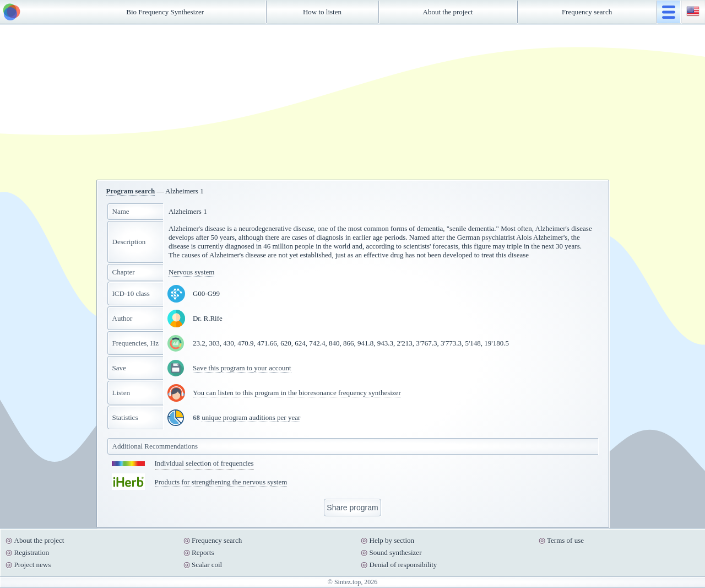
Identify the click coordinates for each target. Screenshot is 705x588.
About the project (448, 12)
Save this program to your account (242, 368)
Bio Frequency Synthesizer (165, 12)
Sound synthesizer (396, 552)
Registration (32, 552)
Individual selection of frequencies (204, 463)
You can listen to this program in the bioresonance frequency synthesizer (297, 393)
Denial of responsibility (403, 565)
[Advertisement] (352, 102)
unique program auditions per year (251, 417)
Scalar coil (207, 565)
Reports (203, 552)
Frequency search (587, 12)
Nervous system (191, 272)
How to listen (322, 12)
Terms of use (565, 540)
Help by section (392, 540)
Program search (131, 191)
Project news (33, 565)
